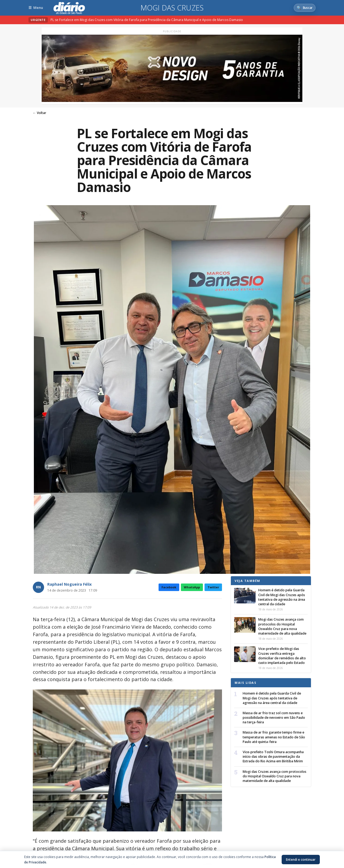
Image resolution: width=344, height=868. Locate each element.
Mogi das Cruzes (172, 8)
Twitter (213, 587)
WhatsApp (192, 587)
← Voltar (40, 113)
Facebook (169, 587)
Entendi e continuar (301, 860)
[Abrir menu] (36, 8)
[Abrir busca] (305, 8)
